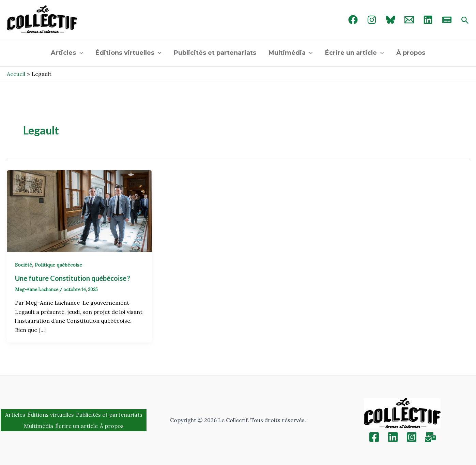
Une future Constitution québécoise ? (73, 278)
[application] (80, 53)
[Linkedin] (393, 437)
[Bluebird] (390, 20)
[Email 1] (409, 20)
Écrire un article (355, 53)
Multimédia (291, 53)
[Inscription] (430, 437)
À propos (411, 53)
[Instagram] (372, 20)
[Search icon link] (465, 21)
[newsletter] (447, 20)
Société (24, 265)
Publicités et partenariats (215, 53)
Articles (67, 53)
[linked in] (428, 20)
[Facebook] (353, 20)
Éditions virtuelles (128, 53)
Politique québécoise (58, 265)
